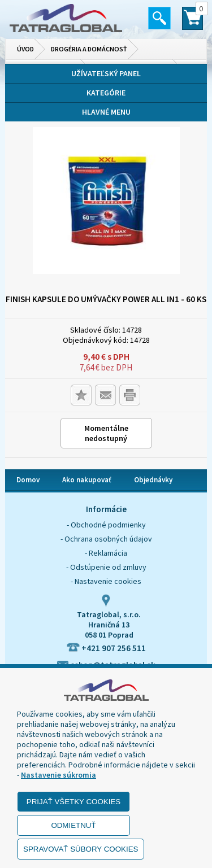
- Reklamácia (106, 553)
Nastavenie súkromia (59, 775)
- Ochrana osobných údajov (106, 539)
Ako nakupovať (87, 480)
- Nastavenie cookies (106, 581)
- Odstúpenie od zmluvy (106, 567)
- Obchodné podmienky (106, 525)
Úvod (25, 49)
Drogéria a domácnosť (89, 49)
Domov (28, 480)
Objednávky (153, 480)
